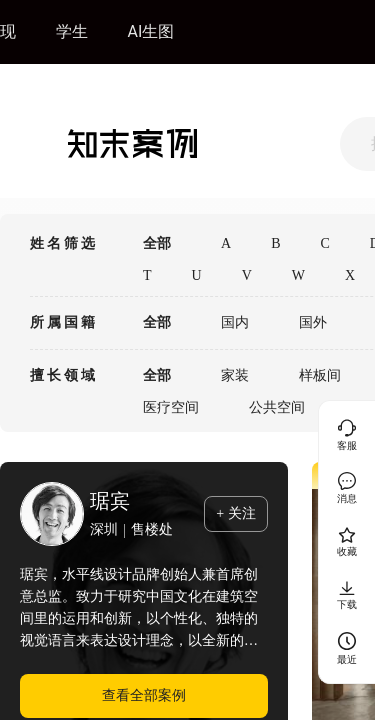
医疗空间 (171, 407)
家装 (235, 375)
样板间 (320, 375)
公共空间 (277, 407)
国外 (313, 322)
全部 (157, 243)
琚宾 (110, 501)
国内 (235, 322)
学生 (72, 31)
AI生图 (151, 31)
